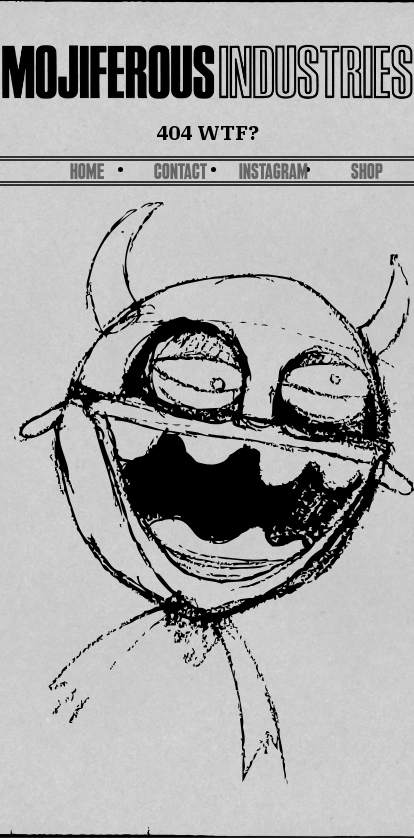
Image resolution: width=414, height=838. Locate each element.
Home (87, 173)
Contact (180, 173)
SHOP (367, 173)
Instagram (273, 173)
